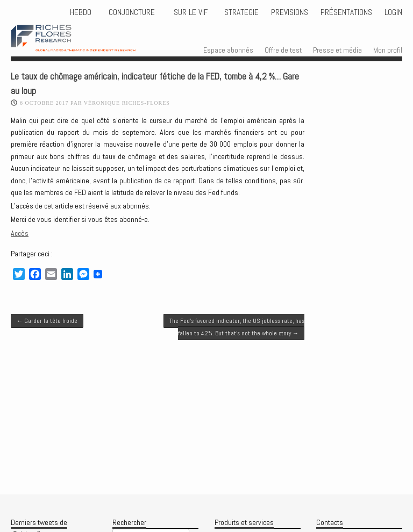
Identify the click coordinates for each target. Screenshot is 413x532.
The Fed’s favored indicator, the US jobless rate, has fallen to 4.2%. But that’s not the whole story (237, 327)
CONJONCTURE (133, 12)
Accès (20, 233)
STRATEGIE (240, 12)
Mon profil (388, 50)
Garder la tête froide (47, 321)
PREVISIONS (290, 12)
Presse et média (337, 50)
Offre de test (283, 50)
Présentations (346, 12)
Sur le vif (190, 12)
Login (393, 12)
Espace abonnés (228, 50)
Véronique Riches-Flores (127, 103)
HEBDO (81, 12)
